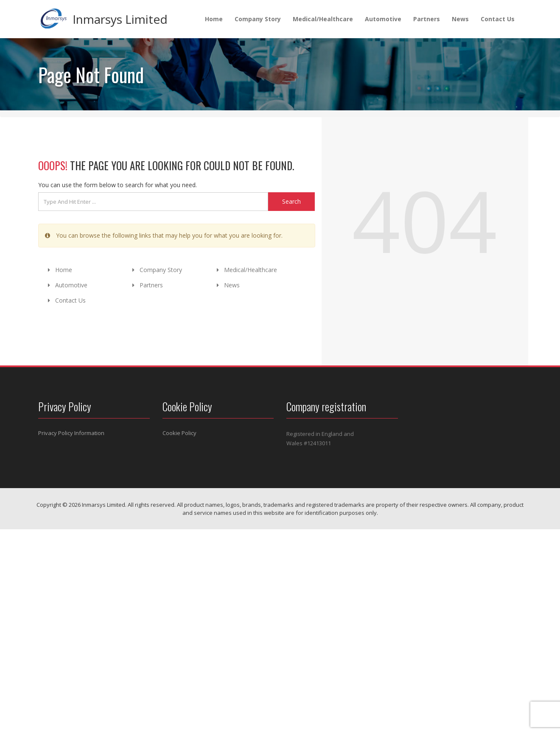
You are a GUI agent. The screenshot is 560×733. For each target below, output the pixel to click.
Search (291, 201)
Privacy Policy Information (71, 433)
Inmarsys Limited (120, 19)
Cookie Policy (179, 433)
